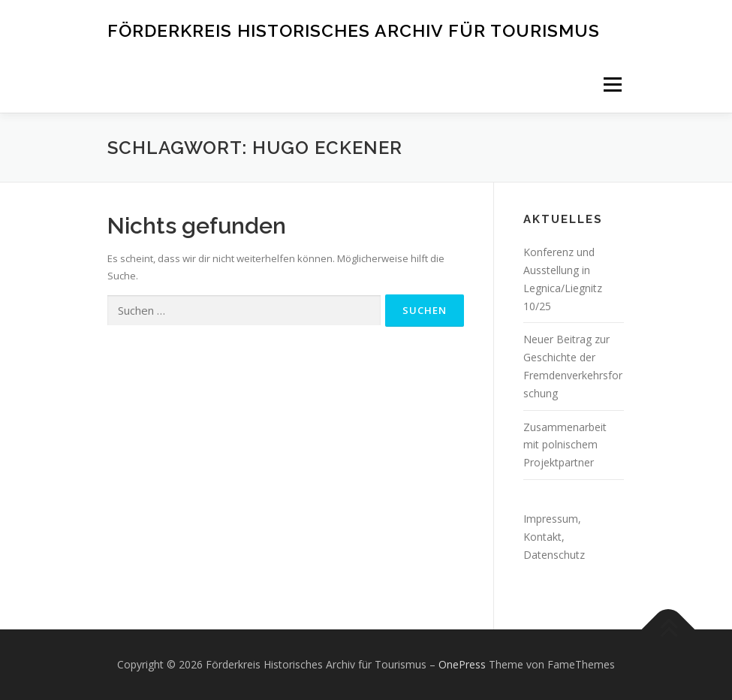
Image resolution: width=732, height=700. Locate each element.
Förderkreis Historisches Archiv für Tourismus (354, 30)
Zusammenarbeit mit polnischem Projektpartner (565, 445)
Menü (612, 84)
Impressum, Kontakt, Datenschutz (554, 537)
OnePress (462, 664)
